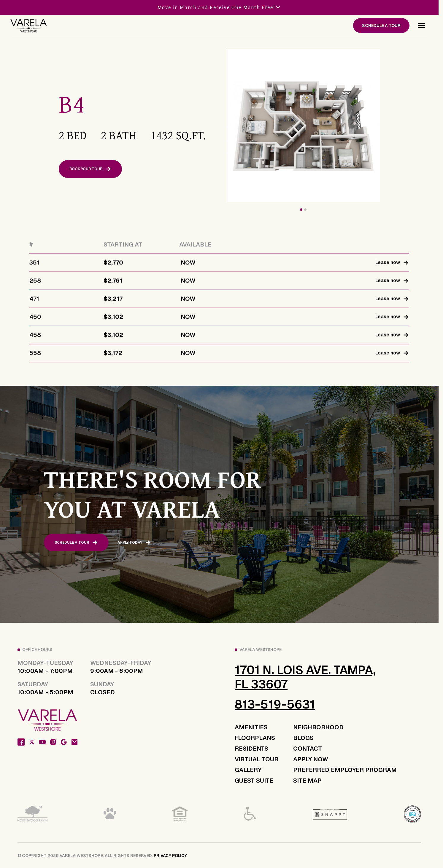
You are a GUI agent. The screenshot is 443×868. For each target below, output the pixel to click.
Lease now (392, 267)
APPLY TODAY (134, 546)
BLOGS (303, 738)
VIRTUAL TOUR (257, 759)
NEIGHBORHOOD (318, 727)
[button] (421, 25)
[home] (28, 25)
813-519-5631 (275, 704)
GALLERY (248, 770)
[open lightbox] (348, 126)
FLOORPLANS (255, 738)
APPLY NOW (311, 759)
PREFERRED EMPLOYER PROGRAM (345, 770)
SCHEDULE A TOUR (381, 25)
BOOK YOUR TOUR (90, 169)
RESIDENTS (251, 749)
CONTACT (308, 749)
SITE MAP (307, 781)
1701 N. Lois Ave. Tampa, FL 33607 (305, 677)
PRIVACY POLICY (170, 856)
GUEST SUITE (254, 781)
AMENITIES (251, 727)
